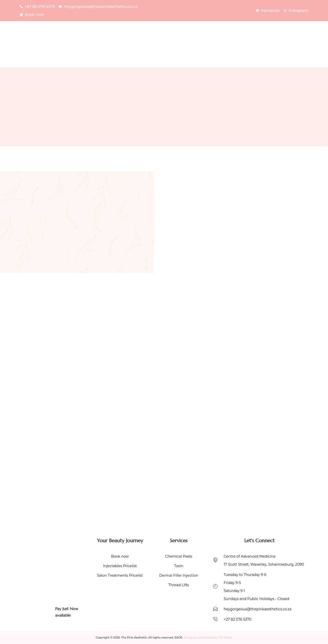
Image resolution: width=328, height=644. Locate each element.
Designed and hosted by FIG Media (208, 637)
